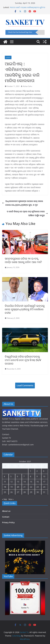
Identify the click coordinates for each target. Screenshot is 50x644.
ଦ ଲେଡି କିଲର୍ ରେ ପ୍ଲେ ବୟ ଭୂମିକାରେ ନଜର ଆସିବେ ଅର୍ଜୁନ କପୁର (27, 213)
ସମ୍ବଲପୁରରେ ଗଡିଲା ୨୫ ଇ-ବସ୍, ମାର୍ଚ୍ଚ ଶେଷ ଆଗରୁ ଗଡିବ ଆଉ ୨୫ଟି (23, 260)
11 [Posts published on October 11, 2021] (5, 482)
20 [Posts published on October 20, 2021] (18, 487)
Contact (6, 517)
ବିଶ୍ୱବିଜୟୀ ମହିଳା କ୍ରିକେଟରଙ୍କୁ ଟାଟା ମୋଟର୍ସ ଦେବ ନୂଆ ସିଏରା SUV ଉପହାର (23, 360)
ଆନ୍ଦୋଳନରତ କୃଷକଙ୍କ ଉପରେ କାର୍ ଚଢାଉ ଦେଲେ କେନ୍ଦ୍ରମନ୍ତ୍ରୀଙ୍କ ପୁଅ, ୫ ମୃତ (23, 203)
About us (6, 511)
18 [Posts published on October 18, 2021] (5, 487)
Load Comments (25, 385)
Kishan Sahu (27, 86)
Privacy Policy (8, 522)
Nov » (11, 499)
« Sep (5, 499)
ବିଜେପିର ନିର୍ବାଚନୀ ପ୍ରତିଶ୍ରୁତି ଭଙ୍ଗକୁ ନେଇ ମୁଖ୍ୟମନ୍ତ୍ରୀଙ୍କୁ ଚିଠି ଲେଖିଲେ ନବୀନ (25, 309)
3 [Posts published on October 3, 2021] (44, 471)
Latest (8, 57)
